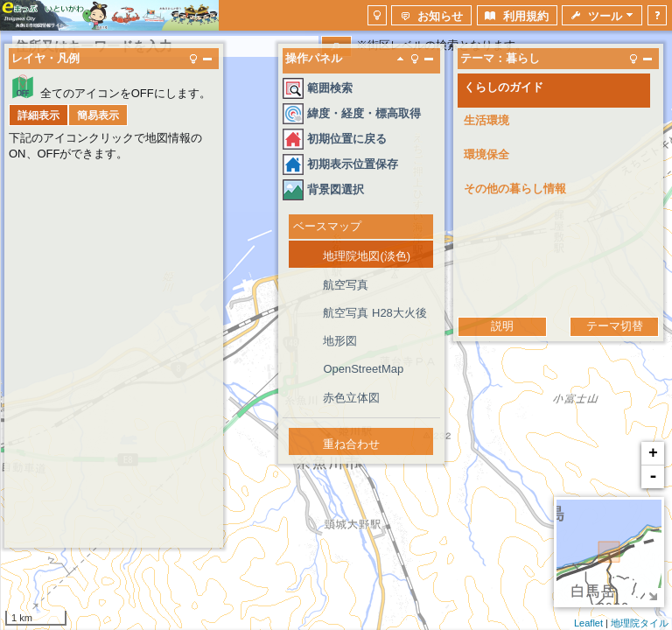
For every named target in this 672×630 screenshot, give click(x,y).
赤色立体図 (351, 398)
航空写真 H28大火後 (374, 313)
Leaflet (588, 623)
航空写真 (346, 285)
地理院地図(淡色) (367, 256)
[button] (377, 15)
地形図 (340, 341)
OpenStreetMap (363, 369)
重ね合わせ (351, 444)
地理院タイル (640, 623)
